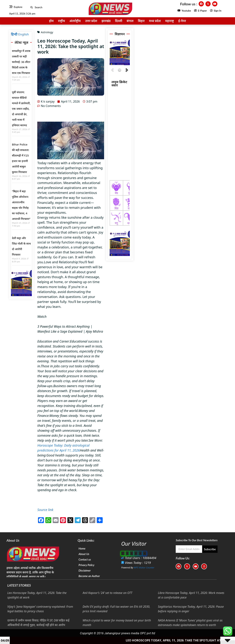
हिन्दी (14, 34)
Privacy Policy (86, 565)
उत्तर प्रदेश (91, 21)
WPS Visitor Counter (144, 567)
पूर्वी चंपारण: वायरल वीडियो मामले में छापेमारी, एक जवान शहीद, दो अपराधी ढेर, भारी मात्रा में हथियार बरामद (21, 109)
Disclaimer (85, 570)
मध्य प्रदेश (155, 21)
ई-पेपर (182, 21)
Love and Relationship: (62, 262)
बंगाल (130, 21)
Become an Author (89, 576)
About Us (84, 554)
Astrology (47, 32)
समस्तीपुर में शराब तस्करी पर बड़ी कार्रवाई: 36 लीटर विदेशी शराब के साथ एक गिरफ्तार (21, 62)
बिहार (141, 21)
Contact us (85, 559)
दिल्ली (119, 21)
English (23, 34)
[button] (32, 7)
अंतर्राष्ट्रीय (75, 21)
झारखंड (106, 21)
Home (82, 548)
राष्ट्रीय (62, 21)
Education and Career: (54, 341)
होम (51, 21)
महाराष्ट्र (170, 21)
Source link (45, 510)
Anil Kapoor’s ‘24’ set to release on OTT (107, 593)
